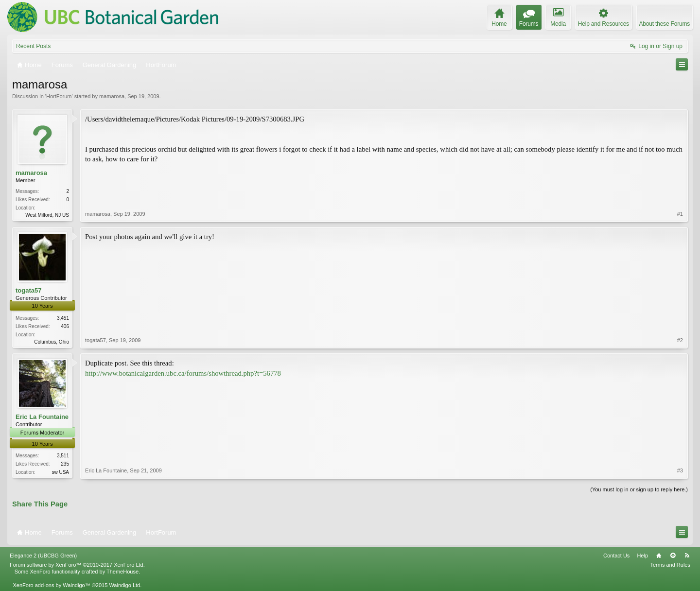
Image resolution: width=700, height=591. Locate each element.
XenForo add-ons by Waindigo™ (51, 585)
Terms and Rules (670, 565)
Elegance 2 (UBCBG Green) (43, 556)
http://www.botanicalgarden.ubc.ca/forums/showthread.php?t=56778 (183, 373)
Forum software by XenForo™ (77, 565)
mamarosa (112, 96)
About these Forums (665, 24)
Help (642, 556)
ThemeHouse (122, 572)
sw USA (60, 472)
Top (673, 556)
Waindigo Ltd (124, 585)
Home (659, 556)
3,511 (63, 456)
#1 (680, 214)
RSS (687, 556)
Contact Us (616, 556)
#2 (680, 340)
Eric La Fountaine (42, 417)
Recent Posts (33, 46)
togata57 (28, 290)
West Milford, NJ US (47, 215)
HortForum (59, 96)
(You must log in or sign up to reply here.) (639, 489)
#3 (680, 470)
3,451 (63, 318)
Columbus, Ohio (52, 342)
